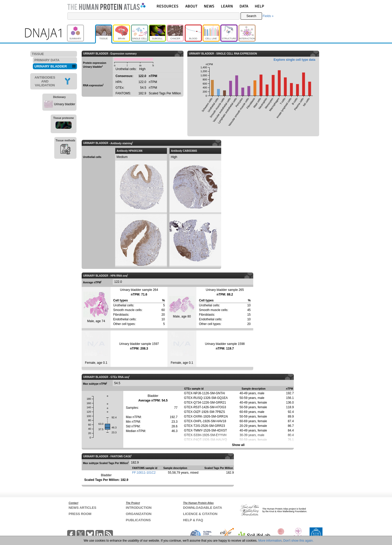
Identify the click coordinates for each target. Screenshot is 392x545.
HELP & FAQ (193, 520)
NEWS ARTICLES (83, 508)
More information (270, 541)
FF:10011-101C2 (144, 473)
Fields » (268, 16)
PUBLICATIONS (138, 520)
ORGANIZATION (139, 514)
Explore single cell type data (294, 60)
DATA (244, 6)
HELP (259, 6)
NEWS (209, 6)
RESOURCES (168, 6)
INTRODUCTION (139, 508)
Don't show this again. (298, 541)
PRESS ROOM (80, 514)
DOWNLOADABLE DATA (202, 508)
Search (251, 16)
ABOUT (191, 6)
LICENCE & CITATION (200, 514)
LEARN (227, 6)
